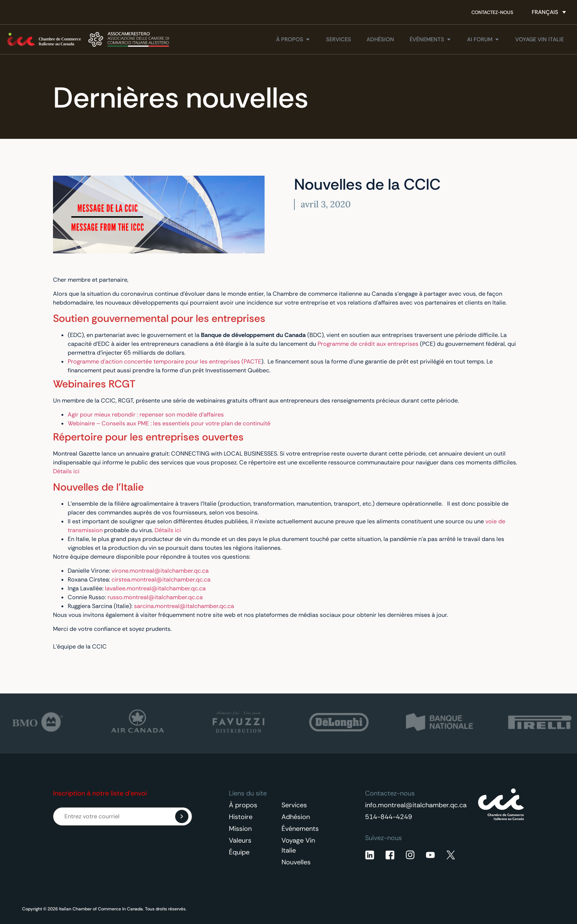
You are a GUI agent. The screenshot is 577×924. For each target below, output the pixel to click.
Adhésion (296, 817)
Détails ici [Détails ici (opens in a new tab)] (66, 471)
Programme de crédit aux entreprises (368, 344)
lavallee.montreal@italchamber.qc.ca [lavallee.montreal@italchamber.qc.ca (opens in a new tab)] (155, 588)
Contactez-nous (492, 12)
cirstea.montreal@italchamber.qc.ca (161, 579)
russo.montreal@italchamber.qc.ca (155, 597)
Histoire (241, 817)
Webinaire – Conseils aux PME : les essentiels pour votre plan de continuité (169, 423)
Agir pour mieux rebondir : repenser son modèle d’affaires (146, 414)
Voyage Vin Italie (298, 845)
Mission (240, 829)
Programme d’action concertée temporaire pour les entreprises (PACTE (164, 361)
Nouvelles (296, 862)
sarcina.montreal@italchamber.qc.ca (184, 606)
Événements (300, 829)
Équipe (239, 852)
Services (294, 805)
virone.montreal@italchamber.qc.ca (160, 571)
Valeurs (240, 840)
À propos (243, 805)
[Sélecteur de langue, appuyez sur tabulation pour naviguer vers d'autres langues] (549, 12)
